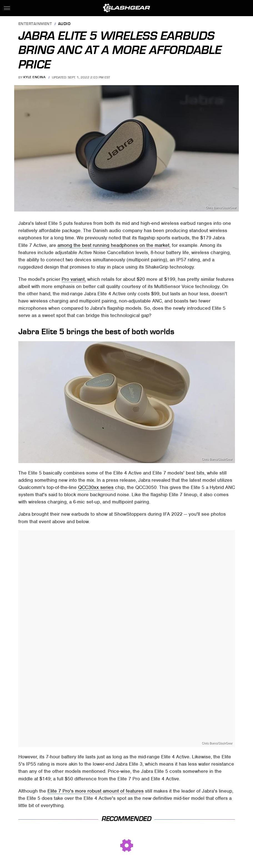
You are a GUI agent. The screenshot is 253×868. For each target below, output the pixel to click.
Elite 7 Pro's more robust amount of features (96, 791)
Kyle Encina (35, 77)
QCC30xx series (96, 487)
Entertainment (35, 24)
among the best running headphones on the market (113, 245)
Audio (64, 24)
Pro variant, (74, 279)
